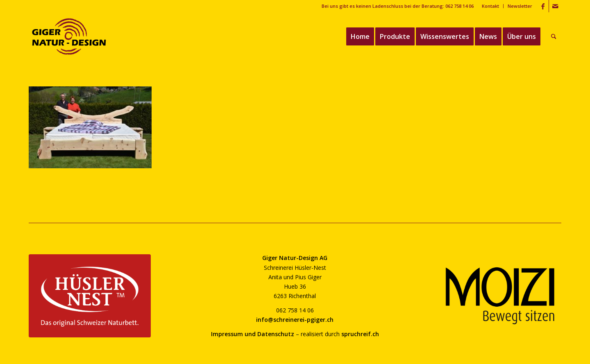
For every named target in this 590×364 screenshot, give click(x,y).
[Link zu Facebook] (543, 6)
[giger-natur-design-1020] (69, 36)
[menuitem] (491, 6)
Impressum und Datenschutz (253, 334)
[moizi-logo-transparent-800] (500, 296)
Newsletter (520, 6)
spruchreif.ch (360, 334)
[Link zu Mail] (555, 6)
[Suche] (554, 36)
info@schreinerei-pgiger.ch (295, 320)
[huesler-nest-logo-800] (90, 296)
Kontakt (490, 6)
